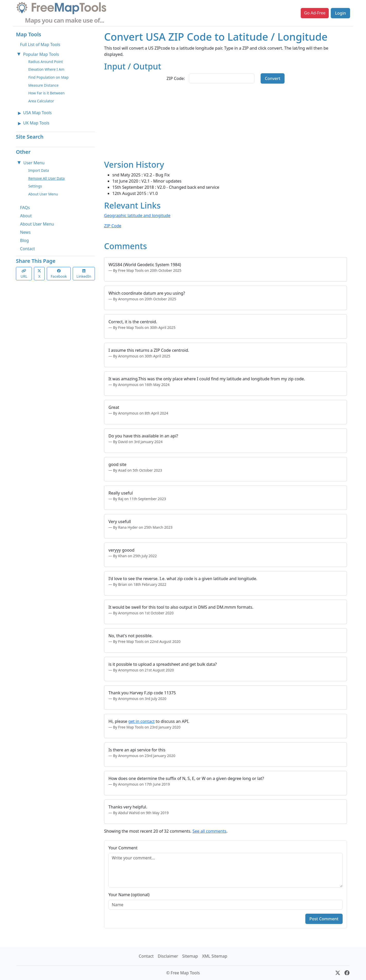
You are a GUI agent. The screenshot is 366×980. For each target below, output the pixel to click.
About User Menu (43, 194)
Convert (272, 78)
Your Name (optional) (129, 895)
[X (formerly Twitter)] (338, 973)
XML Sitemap (215, 956)
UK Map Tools (36, 123)
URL (24, 274)
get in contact (141, 721)
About (26, 216)
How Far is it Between (47, 93)
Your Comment (123, 848)
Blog (24, 240)
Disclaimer (168, 956)
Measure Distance (43, 85)
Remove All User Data (47, 178)
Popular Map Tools (41, 54)
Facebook (59, 274)
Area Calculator (41, 101)
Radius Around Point (46, 62)
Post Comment (324, 919)
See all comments (209, 831)
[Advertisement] (226, 124)
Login (340, 13)
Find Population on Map (48, 77)
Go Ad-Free (315, 13)
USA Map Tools (37, 113)
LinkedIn (84, 274)
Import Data (39, 170)
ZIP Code (113, 226)
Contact (28, 249)
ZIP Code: (176, 78)
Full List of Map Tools (40, 44)
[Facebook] (347, 973)
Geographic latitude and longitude (137, 215)
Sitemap (190, 956)
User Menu (34, 163)
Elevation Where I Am (46, 69)
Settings (35, 186)
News (25, 232)
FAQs (25, 208)
